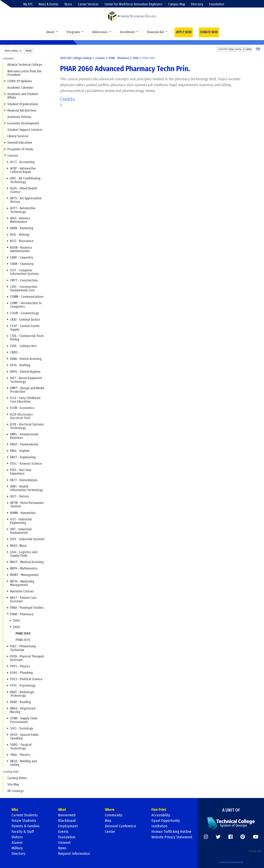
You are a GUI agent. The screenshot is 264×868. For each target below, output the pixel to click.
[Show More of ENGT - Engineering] (8, 457)
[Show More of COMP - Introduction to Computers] (8, 303)
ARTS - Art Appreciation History (26, 200)
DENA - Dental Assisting (26, 359)
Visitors (17, 837)
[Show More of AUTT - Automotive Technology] (8, 208)
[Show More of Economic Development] (5, 123)
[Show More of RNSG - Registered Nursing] (8, 708)
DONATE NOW (209, 32)
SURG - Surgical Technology (21, 747)
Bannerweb (67, 815)
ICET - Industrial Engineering (21, 521)
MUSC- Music (19, 546)
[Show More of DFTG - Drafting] (8, 365)
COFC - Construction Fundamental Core (24, 289)
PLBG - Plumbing (21, 673)
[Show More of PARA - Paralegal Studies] (8, 608)
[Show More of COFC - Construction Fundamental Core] (8, 287)
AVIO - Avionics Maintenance (20, 220)
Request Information (74, 854)
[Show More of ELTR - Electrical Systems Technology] (8, 424)
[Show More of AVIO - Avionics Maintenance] (8, 218)
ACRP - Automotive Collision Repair (23, 170)
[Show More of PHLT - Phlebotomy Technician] (8, 646)
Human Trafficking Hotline (171, 832)
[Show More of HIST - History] (8, 496)
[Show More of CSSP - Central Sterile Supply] (8, 326)
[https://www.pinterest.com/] (243, 837)
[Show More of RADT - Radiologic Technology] (8, 692)
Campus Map (177, 4)
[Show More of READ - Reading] (8, 702)
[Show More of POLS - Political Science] (8, 679)
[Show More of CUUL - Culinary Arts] (8, 346)
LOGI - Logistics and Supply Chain (24, 554)
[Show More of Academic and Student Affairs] (5, 94)
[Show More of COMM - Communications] (8, 297)
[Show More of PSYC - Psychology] (8, 685)
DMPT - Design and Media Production (27, 390)
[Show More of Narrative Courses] (8, 591)
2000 (16, 627)
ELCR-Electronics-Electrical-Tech (22, 416)
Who (15, 810)
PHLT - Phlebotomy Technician (23, 648)
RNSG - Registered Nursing (23, 710)
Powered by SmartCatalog (231, 862)
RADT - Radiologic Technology (22, 694)
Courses (13, 156)
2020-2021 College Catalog (76, 58)
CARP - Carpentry (22, 258)
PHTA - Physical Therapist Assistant (27, 658)
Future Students (24, 821)
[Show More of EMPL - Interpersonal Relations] (8, 434)
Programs (74, 32)
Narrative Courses (22, 591)
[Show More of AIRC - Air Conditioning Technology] (8, 178)
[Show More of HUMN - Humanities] (8, 513)
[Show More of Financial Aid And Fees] (5, 110)
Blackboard (67, 821)
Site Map (13, 785)
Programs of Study (20, 149)
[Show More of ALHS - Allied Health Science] (8, 188)
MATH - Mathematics (24, 568)
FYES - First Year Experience (21, 472)
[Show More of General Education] (5, 143)
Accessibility (161, 815)
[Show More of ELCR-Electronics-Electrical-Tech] (8, 414)
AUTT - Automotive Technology (23, 210)
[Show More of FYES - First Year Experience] (8, 470)
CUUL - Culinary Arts (23, 346)
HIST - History (19, 496)
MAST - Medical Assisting (27, 562)
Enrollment (128, 32)
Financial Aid (156, 32)
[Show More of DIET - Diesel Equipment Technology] (8, 378)
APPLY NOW (184, 32)
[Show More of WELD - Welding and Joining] (8, 761)
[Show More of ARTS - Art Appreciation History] (8, 198)
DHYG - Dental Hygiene (25, 372)
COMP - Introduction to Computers (26, 305)
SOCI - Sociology (22, 728)
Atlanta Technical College (25, 65)
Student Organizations (23, 104)
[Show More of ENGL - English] (8, 451)
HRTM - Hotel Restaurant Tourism (27, 505)
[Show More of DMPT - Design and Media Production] (8, 388)
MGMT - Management (24, 575)
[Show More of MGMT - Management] (8, 575)
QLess (68, 4)
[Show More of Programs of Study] (5, 149)
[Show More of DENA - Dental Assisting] (8, 359)
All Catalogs (16, 791)
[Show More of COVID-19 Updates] (5, 81)
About (51, 32)
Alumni (17, 843)
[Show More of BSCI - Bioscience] (8, 241)
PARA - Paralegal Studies (27, 608)
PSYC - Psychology (23, 686)
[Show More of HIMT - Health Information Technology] (8, 486)
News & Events (48, 4)
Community (114, 815)
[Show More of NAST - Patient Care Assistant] (8, 598)
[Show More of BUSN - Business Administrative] (8, 247)
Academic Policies (19, 117)
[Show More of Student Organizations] (5, 104)
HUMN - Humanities (23, 513)
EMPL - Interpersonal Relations (24, 436)
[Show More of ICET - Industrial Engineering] (8, 519)
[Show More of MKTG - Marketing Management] (8, 581)
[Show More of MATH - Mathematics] (8, 568)
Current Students (25, 815)
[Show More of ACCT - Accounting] (8, 162)
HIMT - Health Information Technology (26, 488)
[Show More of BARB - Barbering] (8, 228)
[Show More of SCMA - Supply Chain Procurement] (8, 718)
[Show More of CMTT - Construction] (8, 280)
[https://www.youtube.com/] (256, 837)
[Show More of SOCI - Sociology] (8, 728)
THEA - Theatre (20, 755)
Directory (197, 4)
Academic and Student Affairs (23, 96)
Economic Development (23, 123)
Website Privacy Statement (172, 837)
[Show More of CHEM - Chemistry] (8, 264)
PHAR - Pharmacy (22, 614)
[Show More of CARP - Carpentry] (8, 257)
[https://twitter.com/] (218, 837)
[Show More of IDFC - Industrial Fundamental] (8, 529)
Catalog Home (17, 778)
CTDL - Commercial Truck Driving (27, 338)
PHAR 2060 (23, 634)
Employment (68, 826)
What (62, 810)
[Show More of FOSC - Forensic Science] (8, 464)
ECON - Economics (22, 408)
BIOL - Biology (20, 235)
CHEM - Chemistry (22, 264)
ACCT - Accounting (22, 162)
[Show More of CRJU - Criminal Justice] (8, 320)
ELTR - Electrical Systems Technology (27, 426)
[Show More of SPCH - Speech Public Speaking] (8, 735)
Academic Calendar (20, 88)
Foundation (217, 4)
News (62, 848)
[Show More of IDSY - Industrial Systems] (8, 539)
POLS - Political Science (26, 679)
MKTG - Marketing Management (22, 583)
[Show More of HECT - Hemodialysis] (8, 480)
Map (108, 821)
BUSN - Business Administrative (21, 249)
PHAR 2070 (23, 640)
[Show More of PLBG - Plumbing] (8, 673)
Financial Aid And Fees (22, 111)
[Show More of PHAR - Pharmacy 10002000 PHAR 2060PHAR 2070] (8, 614)
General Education (20, 143)
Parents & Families (26, 826)
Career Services (88, 4)
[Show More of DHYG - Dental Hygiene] (8, 372)
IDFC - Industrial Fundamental (21, 531)
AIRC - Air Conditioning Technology (25, 180)
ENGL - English (20, 451)
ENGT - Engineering (23, 457)
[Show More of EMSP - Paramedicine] (8, 444)
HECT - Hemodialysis (24, 480)
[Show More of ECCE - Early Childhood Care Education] (8, 398)
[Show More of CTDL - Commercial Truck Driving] (8, 336)
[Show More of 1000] (10, 621)
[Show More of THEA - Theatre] (8, 755)
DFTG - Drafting (20, 365)
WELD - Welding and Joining (23, 763)
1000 (16, 621)
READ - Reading (20, 702)
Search (29, 51)
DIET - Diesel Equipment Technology (26, 380)
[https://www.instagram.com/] (206, 837)
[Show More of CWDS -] (8, 352)
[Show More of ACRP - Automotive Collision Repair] (8, 168)
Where (110, 810)
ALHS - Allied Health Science (24, 190)
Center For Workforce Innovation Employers (133, 4)
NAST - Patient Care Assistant (23, 600)
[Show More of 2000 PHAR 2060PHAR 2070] (10, 627)
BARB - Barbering (22, 228)
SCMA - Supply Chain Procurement (24, 720)
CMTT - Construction (24, 280)
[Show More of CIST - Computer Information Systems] (8, 270)
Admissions (100, 32)
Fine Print (159, 810)
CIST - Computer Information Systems (24, 272)
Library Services (18, 136)
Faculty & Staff (23, 832)
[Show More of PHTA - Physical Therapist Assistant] (8, 656)
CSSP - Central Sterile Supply (25, 328)
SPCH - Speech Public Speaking (24, 737)
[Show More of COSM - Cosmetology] (8, 313)
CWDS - (15, 352)
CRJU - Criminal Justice (25, 320)
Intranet (64, 843)
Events (63, 832)
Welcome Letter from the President (24, 73)
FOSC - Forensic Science (26, 464)
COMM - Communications (27, 297)
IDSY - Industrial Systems (27, 539)
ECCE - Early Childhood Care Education (25, 400)
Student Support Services (25, 130)
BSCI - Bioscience (22, 241)
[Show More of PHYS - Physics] (8, 666)
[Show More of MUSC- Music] (8, 546)
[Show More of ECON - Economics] (8, 408)
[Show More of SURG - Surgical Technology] (8, 745)
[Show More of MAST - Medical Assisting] (8, 562)
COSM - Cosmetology (24, 313)
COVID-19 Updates (20, 81)
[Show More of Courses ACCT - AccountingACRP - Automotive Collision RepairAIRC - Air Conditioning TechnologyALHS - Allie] (5, 156)
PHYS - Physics (20, 666)
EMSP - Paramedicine (24, 444)
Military (17, 848)
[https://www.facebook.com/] (230, 837)
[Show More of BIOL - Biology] (8, 235)
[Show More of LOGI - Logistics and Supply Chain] (8, 552)
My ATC (28, 4)
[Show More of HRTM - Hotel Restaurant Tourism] (8, 503)
